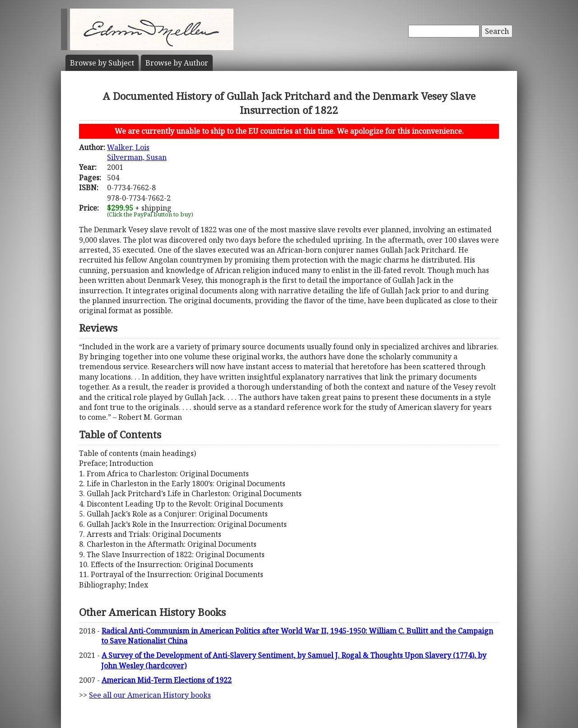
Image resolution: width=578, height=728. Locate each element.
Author (177, 63)
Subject (102, 63)
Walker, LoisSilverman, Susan (137, 152)
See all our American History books (150, 695)
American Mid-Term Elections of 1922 (167, 680)
